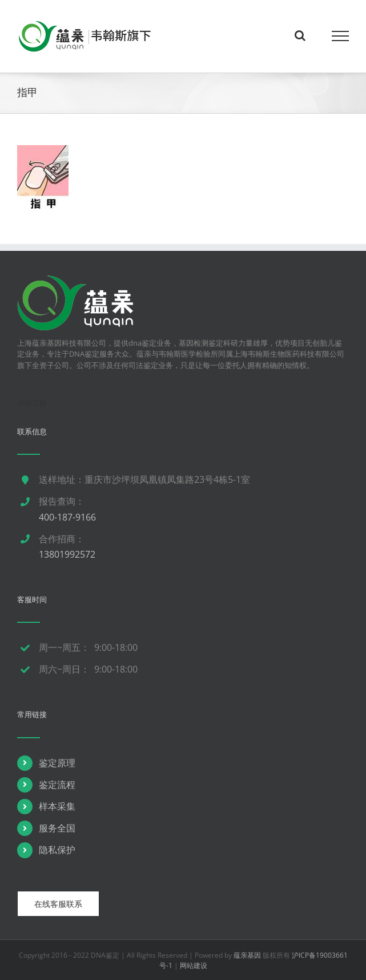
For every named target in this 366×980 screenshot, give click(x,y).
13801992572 (67, 554)
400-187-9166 (67, 517)
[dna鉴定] (75, 281)
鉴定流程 (57, 785)
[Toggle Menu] (340, 36)
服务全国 (57, 828)
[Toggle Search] (300, 35)
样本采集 (57, 806)
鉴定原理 (57, 763)
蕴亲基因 (247, 955)
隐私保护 (57, 850)
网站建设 (194, 965)
